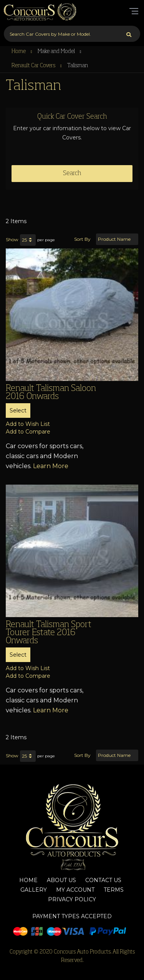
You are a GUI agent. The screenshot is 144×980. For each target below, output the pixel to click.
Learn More (51, 466)
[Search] (129, 34)
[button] (28, 424)
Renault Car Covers (34, 66)
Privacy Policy (72, 899)
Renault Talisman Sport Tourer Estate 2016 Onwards (49, 633)
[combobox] (72, 34)
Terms (114, 890)
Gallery (34, 890)
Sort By (82, 239)
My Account (75, 890)
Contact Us (103, 880)
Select (18, 411)
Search (72, 174)
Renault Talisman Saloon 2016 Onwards (51, 393)
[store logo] (40, 12)
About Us (61, 880)
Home (19, 51)
